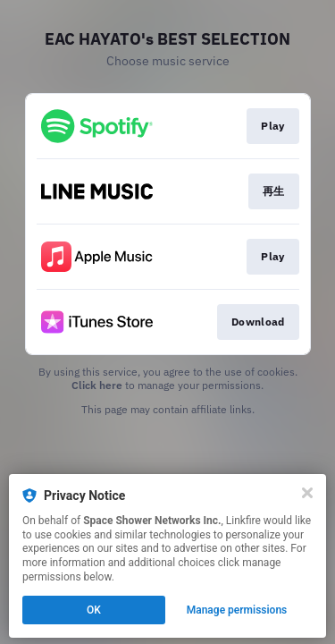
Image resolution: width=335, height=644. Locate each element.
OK (94, 610)
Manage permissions (237, 610)
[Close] (307, 493)
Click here (97, 385)
